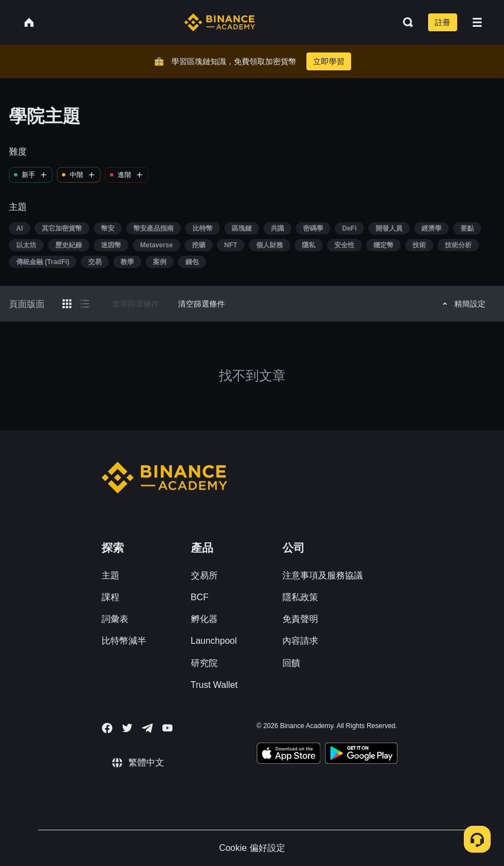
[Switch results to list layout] (85, 304)
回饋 (291, 663)
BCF (200, 597)
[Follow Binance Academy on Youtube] (167, 728)
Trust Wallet (214, 685)
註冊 (443, 22)
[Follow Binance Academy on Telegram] (147, 728)
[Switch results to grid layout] (67, 304)
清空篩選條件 (201, 304)
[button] (477, 22)
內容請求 (300, 641)
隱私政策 (300, 597)
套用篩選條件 (136, 304)
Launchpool (214, 641)
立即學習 (329, 61)
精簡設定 (462, 304)
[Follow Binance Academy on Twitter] (127, 728)
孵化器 (204, 619)
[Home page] (220, 22)
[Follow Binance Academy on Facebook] (107, 728)
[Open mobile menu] (477, 22)
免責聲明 (300, 619)
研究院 (204, 663)
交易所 (204, 575)
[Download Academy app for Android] (361, 755)
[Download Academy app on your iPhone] (289, 755)
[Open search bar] (405, 22)
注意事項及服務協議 (323, 575)
